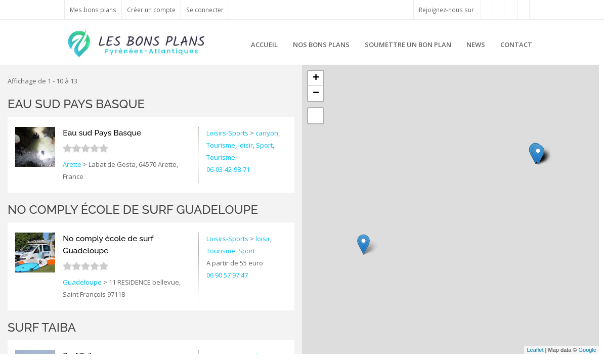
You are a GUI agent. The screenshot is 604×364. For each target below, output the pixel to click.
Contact (516, 44)
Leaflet (535, 350)
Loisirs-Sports (227, 133)
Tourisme (221, 145)
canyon (267, 133)
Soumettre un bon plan (408, 44)
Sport (264, 145)
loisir (246, 145)
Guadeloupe (82, 282)
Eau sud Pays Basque (76, 104)
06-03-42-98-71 (228, 169)
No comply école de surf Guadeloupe (133, 210)
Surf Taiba (42, 327)
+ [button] (316, 78)
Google (588, 350)
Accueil (264, 44)
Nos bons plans (321, 44)
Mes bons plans (93, 10)
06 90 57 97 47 (227, 275)
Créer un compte (151, 10)
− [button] (316, 94)
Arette (72, 164)
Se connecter (205, 10)
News (476, 44)
